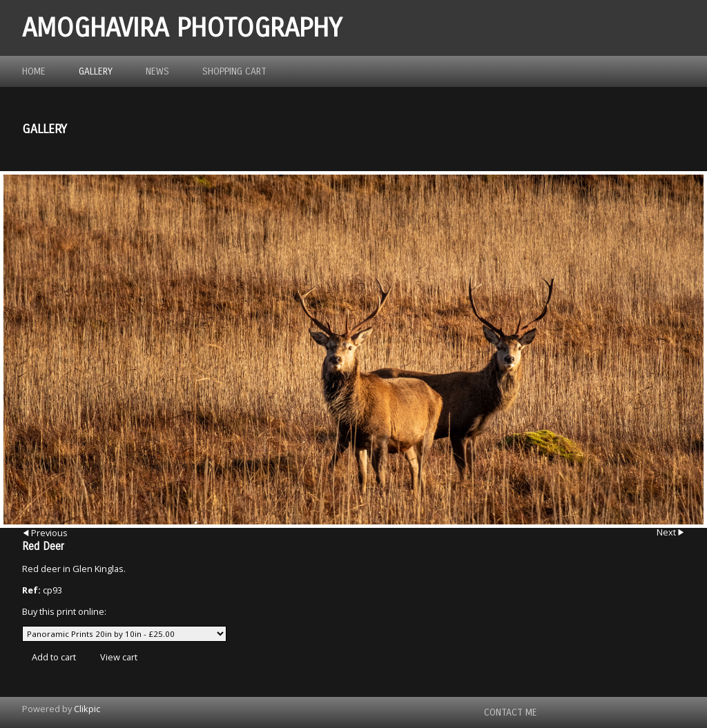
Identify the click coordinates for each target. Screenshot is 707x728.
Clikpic (87, 709)
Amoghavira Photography (182, 28)
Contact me (511, 712)
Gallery (96, 71)
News (157, 71)
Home (34, 71)
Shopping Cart (234, 71)
